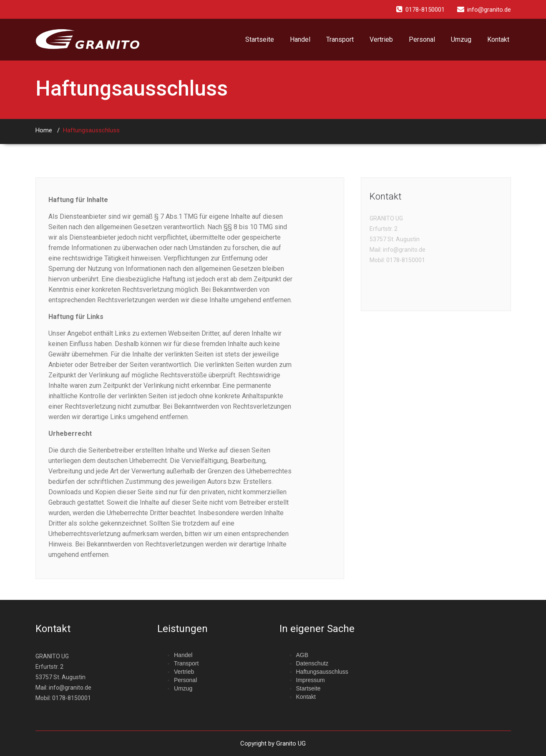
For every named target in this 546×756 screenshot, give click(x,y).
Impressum (311, 680)
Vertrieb (381, 39)
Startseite (260, 39)
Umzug (461, 39)
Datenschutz (312, 663)
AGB (302, 655)
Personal (422, 39)
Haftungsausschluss (91, 130)
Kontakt (498, 39)
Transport (340, 39)
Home (44, 130)
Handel (300, 39)
